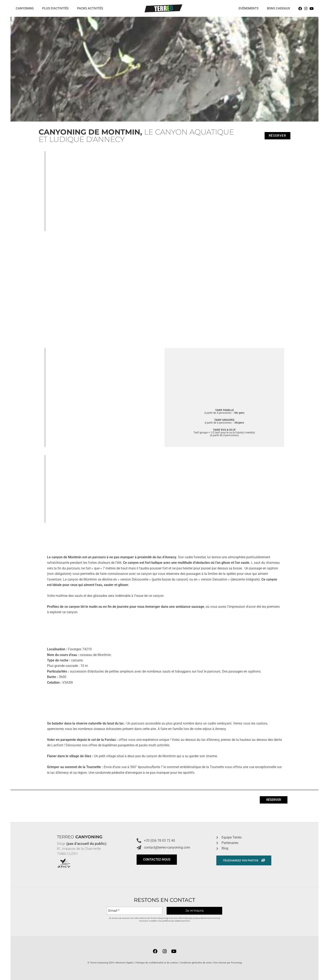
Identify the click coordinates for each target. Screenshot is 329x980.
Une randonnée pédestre (106, 773)
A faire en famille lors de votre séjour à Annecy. (192, 729)
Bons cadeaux (278, 8)
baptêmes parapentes (118, 745)
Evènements (249, 8)
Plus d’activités (55, 8)
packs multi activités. (155, 745)
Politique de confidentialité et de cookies (157, 963)
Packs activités (90, 8)
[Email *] (135, 911)
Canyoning (25, 8)
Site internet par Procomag (228, 963)
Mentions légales (125, 963)
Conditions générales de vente (196, 963)
